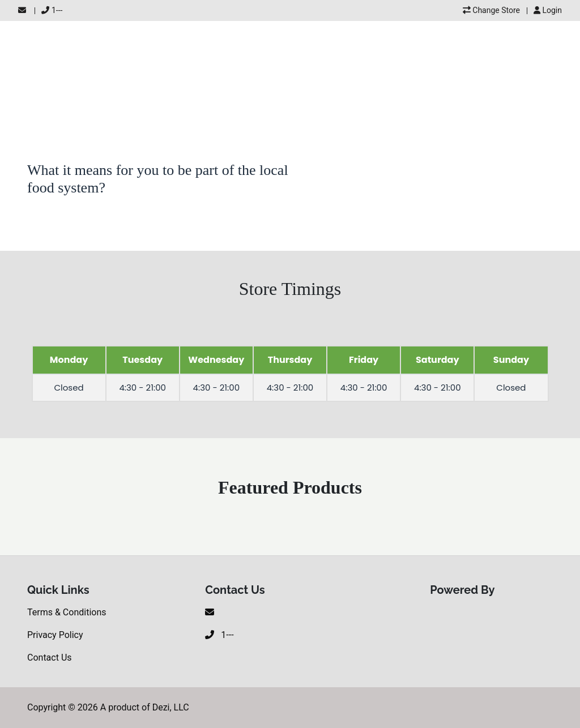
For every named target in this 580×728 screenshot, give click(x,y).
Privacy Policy (55, 635)
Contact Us (50, 658)
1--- (52, 10)
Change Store (491, 10)
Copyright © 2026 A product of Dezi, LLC (108, 707)
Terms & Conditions (67, 612)
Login (548, 10)
